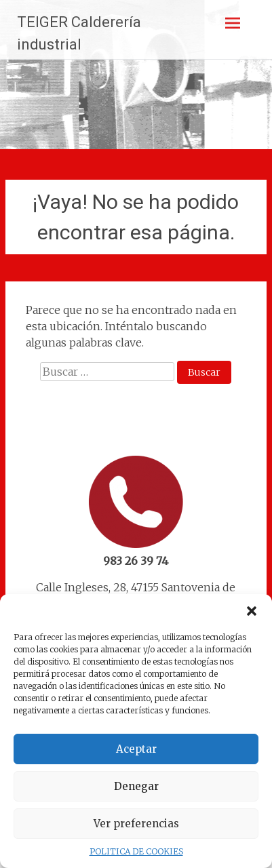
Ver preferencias (136, 824)
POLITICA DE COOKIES (136, 851)
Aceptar (136, 749)
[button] (252, 611)
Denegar (136, 786)
